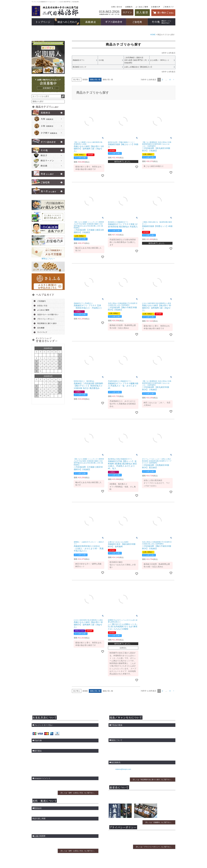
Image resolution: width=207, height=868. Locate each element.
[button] (174, 80)
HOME (153, 35)
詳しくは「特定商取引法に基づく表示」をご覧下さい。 (153, 780)
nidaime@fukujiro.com (123, 770)
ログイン (127, 12)
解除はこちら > (48, 259)
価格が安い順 (108, 80)
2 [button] (163, 80)
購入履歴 (142, 12)
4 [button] (170, 80)
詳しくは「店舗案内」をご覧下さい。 (159, 823)
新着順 (85, 80)
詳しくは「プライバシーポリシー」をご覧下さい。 (154, 847)
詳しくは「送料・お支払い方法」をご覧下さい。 (78, 793)
